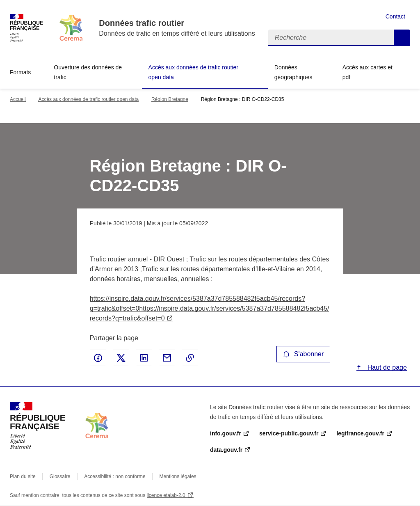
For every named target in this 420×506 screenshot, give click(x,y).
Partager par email (167, 358)
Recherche (402, 38)
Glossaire (60, 476)
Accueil (18, 99)
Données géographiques (293, 72)
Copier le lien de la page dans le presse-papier (190, 358)
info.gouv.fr (226, 433)
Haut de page (386, 367)
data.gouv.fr (226, 450)
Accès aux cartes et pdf (367, 72)
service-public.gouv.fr (289, 433)
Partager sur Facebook (98, 358)
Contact (395, 16)
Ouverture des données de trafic (88, 72)
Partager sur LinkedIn (144, 358)
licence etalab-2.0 (166, 495)
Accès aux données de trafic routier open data (193, 72)
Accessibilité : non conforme (115, 476)
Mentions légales (178, 476)
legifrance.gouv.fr (360, 433)
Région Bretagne (170, 99)
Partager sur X (121, 358)
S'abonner (304, 354)
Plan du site (23, 476)
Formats (20, 72)
